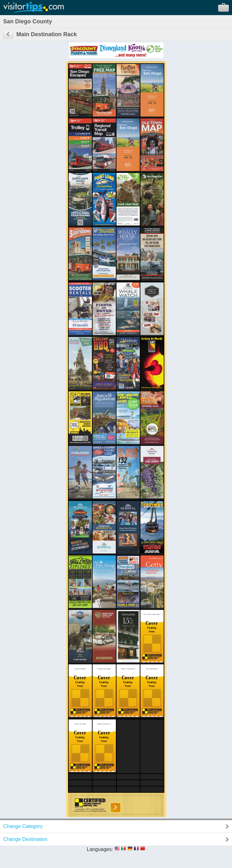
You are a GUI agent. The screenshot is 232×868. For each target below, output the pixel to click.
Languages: (100, 849)
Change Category (23, 826)
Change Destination (25, 839)
